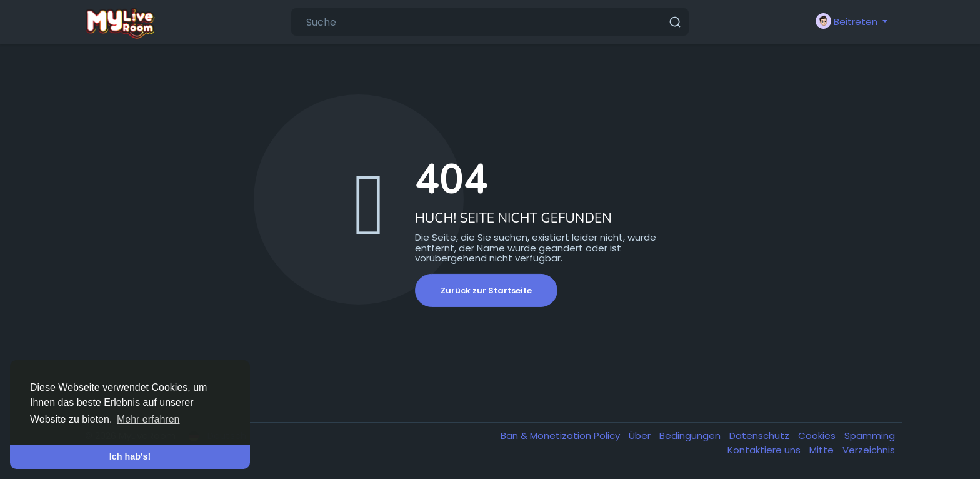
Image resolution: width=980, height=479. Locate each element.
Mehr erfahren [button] (148, 419)
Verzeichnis (869, 450)
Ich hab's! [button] (130, 456)
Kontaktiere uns (765, 450)
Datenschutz (761, 436)
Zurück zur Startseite (486, 290)
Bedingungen (691, 436)
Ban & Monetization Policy (562, 436)
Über (641, 436)
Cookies (818, 436)
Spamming (870, 436)
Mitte (823, 450)
